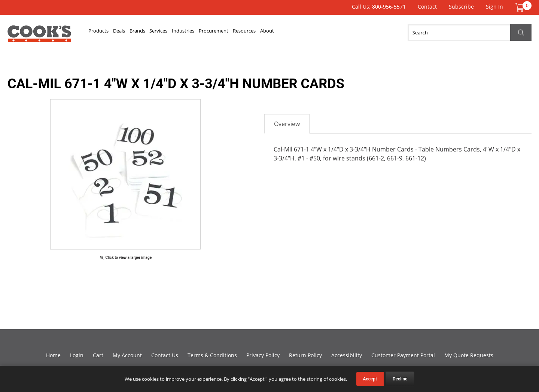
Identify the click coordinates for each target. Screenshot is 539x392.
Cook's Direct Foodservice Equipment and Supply (39, 37)
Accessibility (347, 355)
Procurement (280, 33)
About (360, 33)
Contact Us (165, 355)
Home (53, 355)
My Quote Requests (469, 355)
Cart (98, 355)
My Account (127, 355)
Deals (137, 33)
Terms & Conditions (212, 355)
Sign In (494, 7)
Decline (400, 379)
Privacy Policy (263, 355)
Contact (427, 7)
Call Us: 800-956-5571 (379, 7)
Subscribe (461, 7)
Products (105, 33)
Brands (166, 33)
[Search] (470, 33)
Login (77, 355)
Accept (370, 379)
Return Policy (305, 355)
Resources (325, 33)
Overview (287, 124)
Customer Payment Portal (403, 355)
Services (199, 33)
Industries (236, 33)
